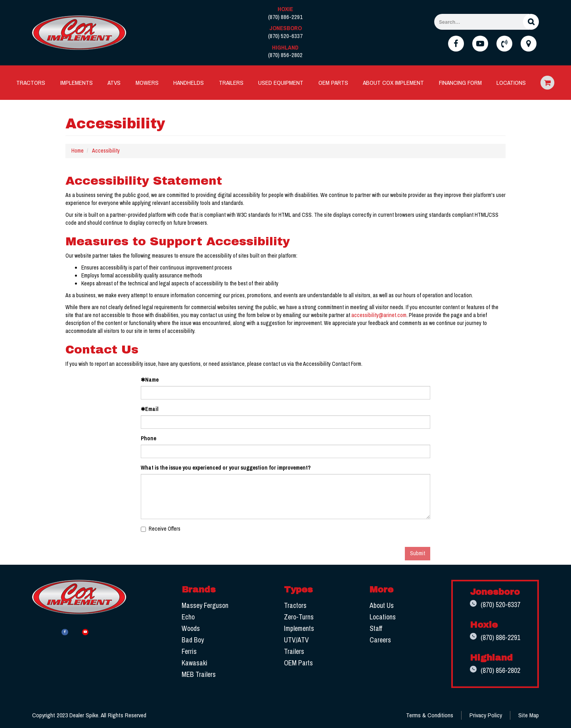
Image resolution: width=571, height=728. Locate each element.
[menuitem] (31, 83)
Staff (373, 628)
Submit (418, 553)
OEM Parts (333, 83)
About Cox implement (393, 83)
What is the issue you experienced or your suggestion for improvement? (226, 468)
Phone (148, 438)
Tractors (31, 83)
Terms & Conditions (430, 717)
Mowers (147, 83)
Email (150, 409)
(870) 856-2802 (493, 672)
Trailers (231, 83)
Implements (77, 83)
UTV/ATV (294, 640)
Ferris (188, 651)
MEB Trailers (198, 674)
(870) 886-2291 (493, 639)
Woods (190, 628)
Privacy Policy (486, 717)
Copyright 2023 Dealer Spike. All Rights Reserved (89, 717)
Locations (511, 83)
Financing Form (460, 83)
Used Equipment (281, 83)
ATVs (114, 83)
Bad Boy (192, 640)
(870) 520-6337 (493, 605)
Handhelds (189, 83)
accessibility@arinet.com (379, 315)
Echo (187, 617)
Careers (377, 640)
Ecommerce (547, 83)
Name (150, 380)
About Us (379, 605)
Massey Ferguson (204, 605)
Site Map (529, 717)
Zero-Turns (297, 617)
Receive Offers (161, 529)
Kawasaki (194, 663)
